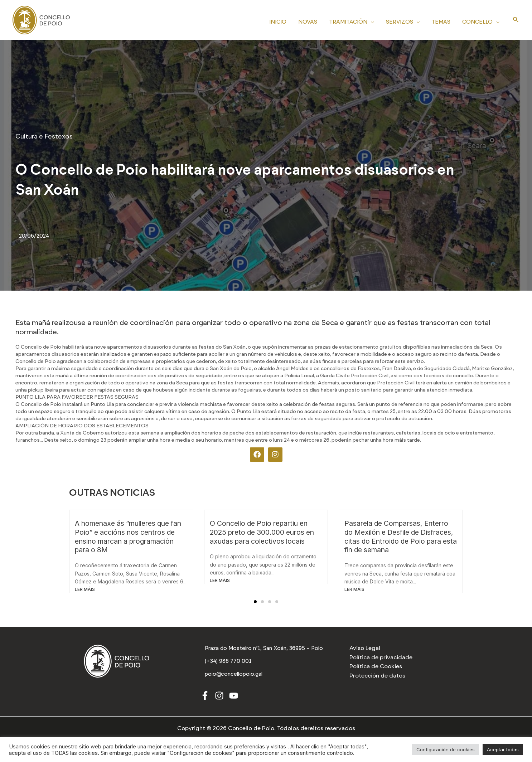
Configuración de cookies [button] (446, 749)
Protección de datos (377, 676)
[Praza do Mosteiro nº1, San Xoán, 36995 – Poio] (266, 649)
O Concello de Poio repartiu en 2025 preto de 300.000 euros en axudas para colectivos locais (262, 532)
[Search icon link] (516, 20)
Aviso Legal (365, 648)
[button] (255, 602)
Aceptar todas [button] (503, 749)
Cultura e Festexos (44, 136)
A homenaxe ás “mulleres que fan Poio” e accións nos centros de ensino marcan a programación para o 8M (128, 537)
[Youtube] (234, 698)
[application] (375, 21)
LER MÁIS (85, 589)
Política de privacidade (381, 657)
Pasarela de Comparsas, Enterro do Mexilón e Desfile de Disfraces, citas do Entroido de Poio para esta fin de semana (401, 537)
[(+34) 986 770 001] (229, 664)
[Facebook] (205, 698)
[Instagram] (219, 698)
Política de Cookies (376, 666)
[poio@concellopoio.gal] (235, 676)
